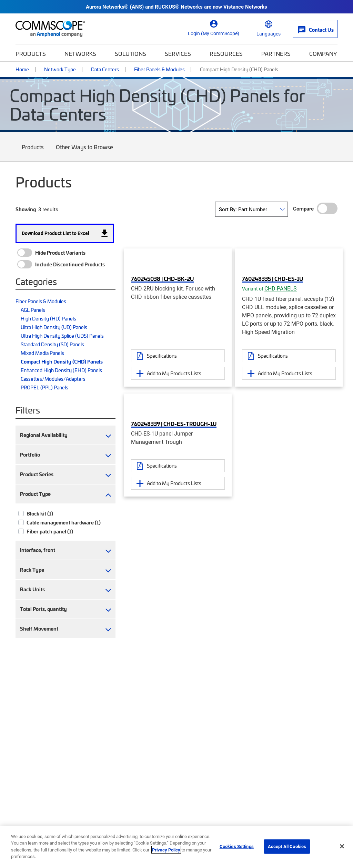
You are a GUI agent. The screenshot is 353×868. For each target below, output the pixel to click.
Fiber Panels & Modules (159, 69)
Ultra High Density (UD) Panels (54, 327)
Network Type (60, 69)
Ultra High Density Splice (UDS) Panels (62, 336)
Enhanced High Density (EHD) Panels (61, 370)
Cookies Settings (237, 846)
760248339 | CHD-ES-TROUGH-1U (174, 423)
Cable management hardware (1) (64, 522)
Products (31, 53)
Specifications (162, 356)
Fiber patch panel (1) (50, 531)
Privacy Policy (166, 850)
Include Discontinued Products (70, 264)
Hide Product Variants (60, 253)
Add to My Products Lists (174, 373)
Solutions (130, 53)
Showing (26, 209)
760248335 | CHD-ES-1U (273, 278)
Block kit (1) (40, 513)
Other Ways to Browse (85, 152)
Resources (226, 53)
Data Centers (105, 69)
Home (22, 69)
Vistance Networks (245, 7)
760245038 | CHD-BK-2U (162, 278)
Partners (276, 53)
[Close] (342, 846)
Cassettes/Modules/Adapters (53, 379)
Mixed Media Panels (42, 353)
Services (178, 53)
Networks (80, 53)
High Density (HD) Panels (48, 318)
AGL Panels (33, 310)
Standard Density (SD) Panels (52, 344)
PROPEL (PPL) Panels (44, 387)
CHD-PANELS (281, 288)
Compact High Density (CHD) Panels (62, 361)
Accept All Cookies (287, 846)
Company (323, 53)
